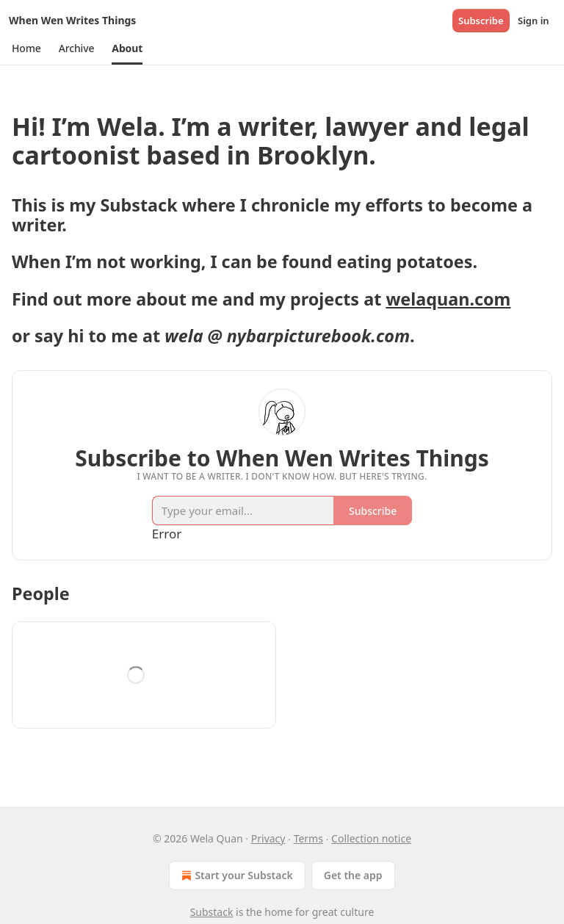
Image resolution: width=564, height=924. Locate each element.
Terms (308, 838)
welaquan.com (448, 299)
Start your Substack (235, 876)
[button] (26, 48)
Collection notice (371, 838)
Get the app (353, 875)
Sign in (534, 21)
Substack (212, 912)
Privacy (268, 838)
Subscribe (481, 21)
